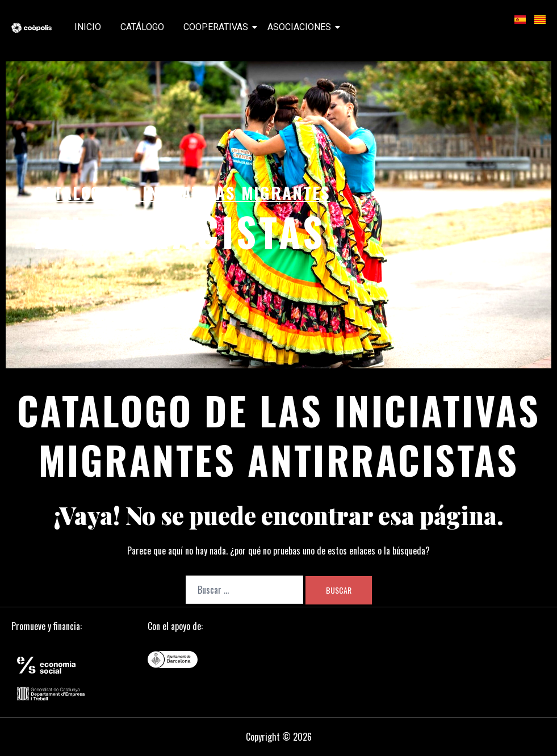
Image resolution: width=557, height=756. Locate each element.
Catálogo (142, 27)
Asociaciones (301, 27)
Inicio (88, 27)
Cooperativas (218, 27)
